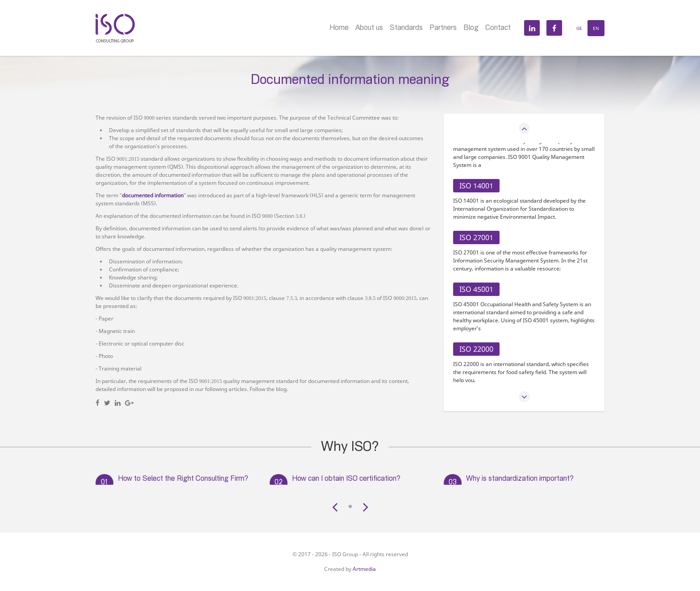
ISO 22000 (476, 349)
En (596, 28)
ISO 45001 (476, 289)
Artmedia (364, 569)
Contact (498, 29)
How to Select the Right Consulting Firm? (183, 479)
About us (369, 29)
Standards (406, 29)
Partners (443, 29)
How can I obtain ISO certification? (346, 479)
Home (339, 29)
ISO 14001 (476, 186)
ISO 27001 (476, 237)
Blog (471, 29)
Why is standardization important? (520, 479)
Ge (579, 28)
